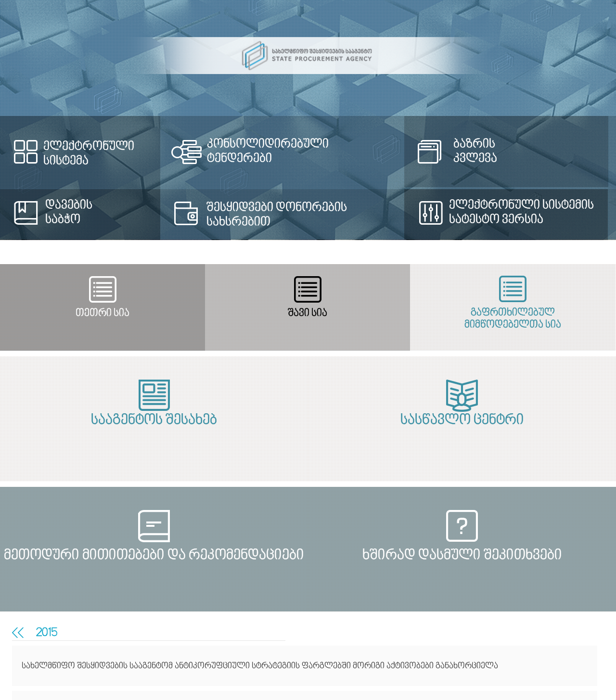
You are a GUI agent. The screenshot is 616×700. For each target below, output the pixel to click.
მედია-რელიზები (21, 633)
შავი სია (302, 313)
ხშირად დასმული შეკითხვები (465, 556)
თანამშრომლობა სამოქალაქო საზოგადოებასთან (15, 633)
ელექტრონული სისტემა (89, 154)
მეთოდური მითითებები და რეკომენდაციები (151, 556)
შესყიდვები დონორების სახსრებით (277, 215)
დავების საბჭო (69, 213)
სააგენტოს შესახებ (151, 420)
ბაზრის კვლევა (475, 152)
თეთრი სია (101, 313)
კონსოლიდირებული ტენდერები (268, 152)
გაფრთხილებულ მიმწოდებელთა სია (504, 319)
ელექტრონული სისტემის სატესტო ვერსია (521, 213)
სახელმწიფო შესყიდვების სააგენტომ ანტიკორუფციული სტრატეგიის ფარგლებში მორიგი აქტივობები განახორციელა (260, 666)
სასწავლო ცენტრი (465, 420)
